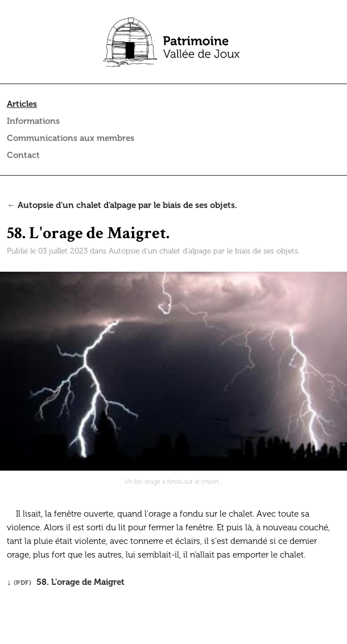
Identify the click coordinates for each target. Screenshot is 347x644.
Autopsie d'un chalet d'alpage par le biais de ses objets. (204, 251)
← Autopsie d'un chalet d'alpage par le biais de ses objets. (122, 205)
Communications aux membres (71, 138)
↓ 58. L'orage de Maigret (66, 582)
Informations (33, 121)
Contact (23, 155)
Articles (22, 104)
